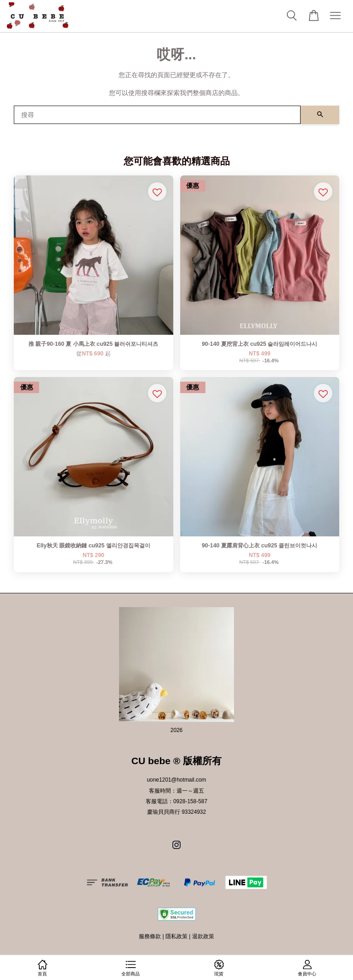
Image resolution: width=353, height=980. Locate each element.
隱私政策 (176, 936)
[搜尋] (157, 115)
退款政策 (203, 936)
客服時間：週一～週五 (176, 791)
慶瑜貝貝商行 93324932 (176, 812)
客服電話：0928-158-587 (176, 801)
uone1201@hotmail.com (176, 780)
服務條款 (150, 936)
